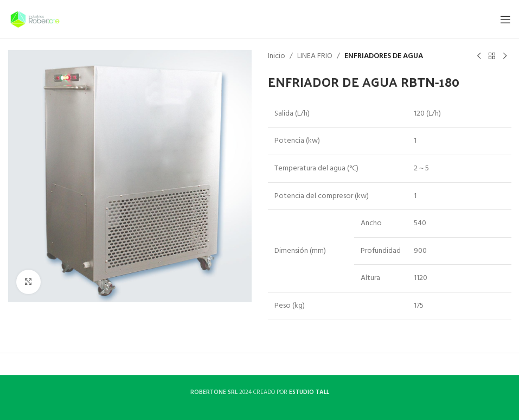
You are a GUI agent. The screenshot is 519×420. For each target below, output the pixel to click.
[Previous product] (478, 56)
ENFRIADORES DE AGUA (384, 56)
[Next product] (504, 56)
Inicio (277, 56)
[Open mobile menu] (505, 20)
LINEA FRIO (315, 56)
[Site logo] (35, 19)
